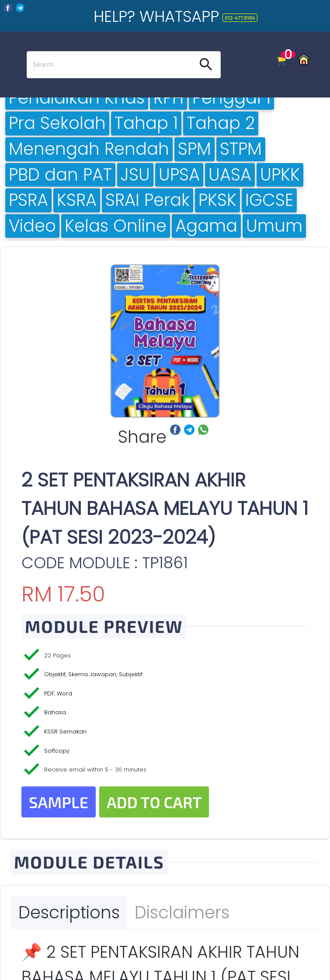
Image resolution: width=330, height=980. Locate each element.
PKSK (217, 200)
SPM (195, 149)
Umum (274, 226)
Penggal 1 (231, 98)
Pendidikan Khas (77, 98)
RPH (168, 98)
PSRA (28, 200)
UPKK (280, 175)
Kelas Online (116, 226)
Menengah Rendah (89, 149)
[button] (206, 65)
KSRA (77, 200)
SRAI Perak (148, 200)
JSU (135, 175)
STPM (241, 149)
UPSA (179, 175)
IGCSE (269, 200)
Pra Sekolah (57, 123)
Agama (206, 226)
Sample (59, 802)
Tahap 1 (146, 123)
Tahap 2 (221, 123)
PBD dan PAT (60, 175)
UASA (230, 175)
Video (32, 226)
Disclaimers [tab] (182, 912)
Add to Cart (154, 802)
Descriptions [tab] (69, 912)
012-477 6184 (240, 18)
